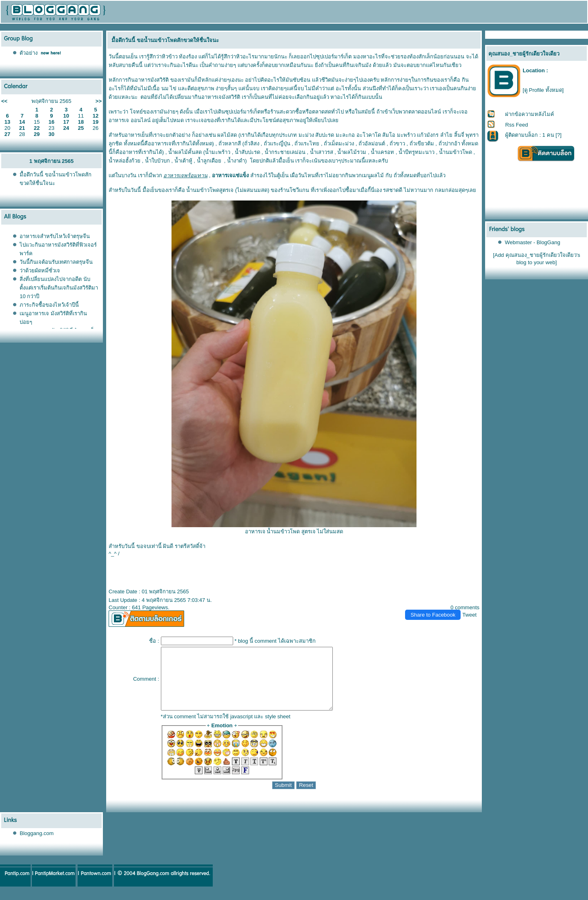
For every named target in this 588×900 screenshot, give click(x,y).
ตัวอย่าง (29, 53)
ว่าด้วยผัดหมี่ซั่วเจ (40, 271)
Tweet (469, 615)
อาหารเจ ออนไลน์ (130, 120)
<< (4, 101)
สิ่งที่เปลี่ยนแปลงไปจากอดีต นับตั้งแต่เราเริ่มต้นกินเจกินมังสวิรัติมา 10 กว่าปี (59, 288)
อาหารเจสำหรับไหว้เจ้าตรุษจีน (55, 236)
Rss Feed (517, 125)
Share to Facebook (433, 615)
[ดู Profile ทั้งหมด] (543, 90)
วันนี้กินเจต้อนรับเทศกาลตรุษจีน (56, 262)
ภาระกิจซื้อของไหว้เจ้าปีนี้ (49, 305)
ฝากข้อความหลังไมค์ (530, 114)
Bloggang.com (37, 845)
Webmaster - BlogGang (532, 242)
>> (99, 101)
